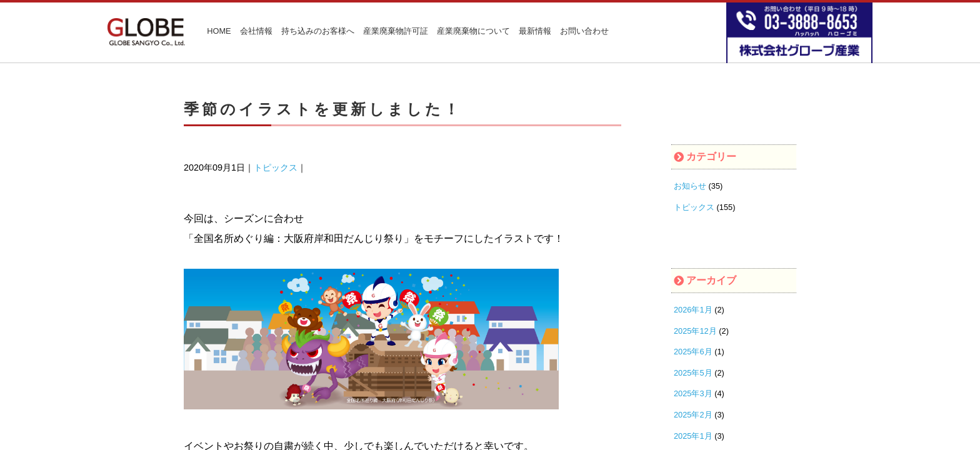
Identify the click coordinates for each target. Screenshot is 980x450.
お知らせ (690, 186)
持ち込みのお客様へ (318, 32)
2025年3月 (693, 393)
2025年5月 (693, 373)
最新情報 (535, 32)
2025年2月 (693, 415)
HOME (219, 32)
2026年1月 (693, 310)
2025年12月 (695, 331)
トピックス (276, 167)
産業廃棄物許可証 (396, 32)
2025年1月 (693, 436)
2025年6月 (693, 352)
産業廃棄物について (473, 32)
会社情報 (256, 32)
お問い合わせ (584, 32)
